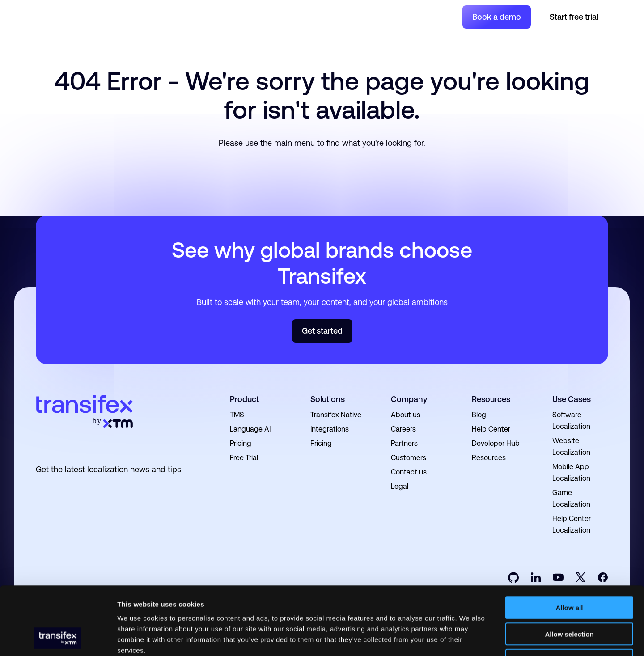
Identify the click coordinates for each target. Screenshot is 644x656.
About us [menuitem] (406, 415)
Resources (262, 16)
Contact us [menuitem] (409, 472)
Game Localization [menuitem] (571, 498)
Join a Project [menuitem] (409, 17)
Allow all (570, 546)
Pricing (356, 16)
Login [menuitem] (446, 17)
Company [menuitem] (409, 399)
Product (215, 16)
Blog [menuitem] (479, 415)
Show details (469, 638)
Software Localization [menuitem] (571, 421)
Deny (570, 599)
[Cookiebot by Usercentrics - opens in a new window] (58, 639)
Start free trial (574, 17)
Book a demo (497, 17)
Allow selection (569, 573)
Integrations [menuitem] (330, 429)
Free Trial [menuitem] (244, 458)
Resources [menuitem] (491, 399)
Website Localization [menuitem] (571, 447)
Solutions (171, 16)
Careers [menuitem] (403, 429)
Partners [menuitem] (404, 443)
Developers (314, 16)
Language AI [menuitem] (250, 429)
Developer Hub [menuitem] (496, 443)
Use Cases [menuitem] (572, 399)
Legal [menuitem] (400, 486)
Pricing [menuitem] (241, 443)
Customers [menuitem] (409, 458)
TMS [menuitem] (237, 415)
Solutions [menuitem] (328, 399)
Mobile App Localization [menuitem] (571, 472)
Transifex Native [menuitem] (336, 415)
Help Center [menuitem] (491, 429)
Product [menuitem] (244, 399)
